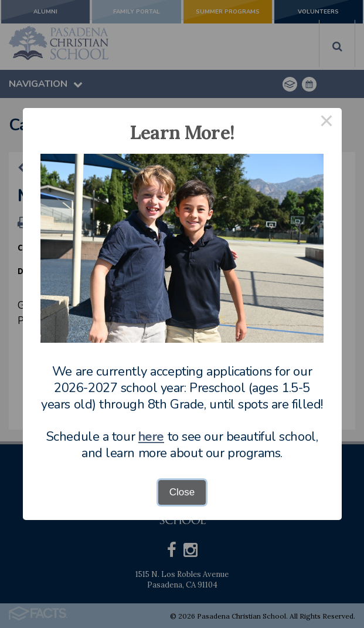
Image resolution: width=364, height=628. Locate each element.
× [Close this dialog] (326, 123)
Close (182, 492)
